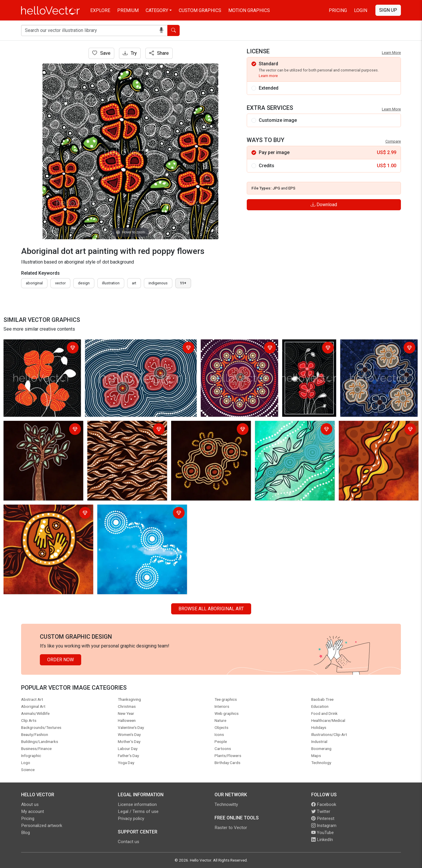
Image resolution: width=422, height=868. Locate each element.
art (134, 283)
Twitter (321, 811)
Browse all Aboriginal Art (211, 609)
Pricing (338, 10)
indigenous (158, 283)
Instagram (324, 826)
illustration (111, 283)
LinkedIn (322, 840)
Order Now (61, 660)
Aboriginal (34, 283)
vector (60, 283)
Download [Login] (324, 205)
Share (159, 53)
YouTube (323, 833)
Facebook (324, 804)
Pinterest (323, 819)
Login (361, 10)
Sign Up (388, 10)
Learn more (268, 76)
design (84, 283)
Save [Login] (101, 53)
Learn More (391, 53)
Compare (393, 141)
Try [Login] (130, 53)
